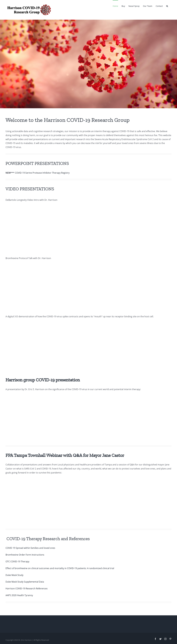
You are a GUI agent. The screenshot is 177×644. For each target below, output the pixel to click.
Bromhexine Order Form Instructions (25, 555)
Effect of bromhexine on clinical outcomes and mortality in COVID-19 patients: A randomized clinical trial (60, 568)
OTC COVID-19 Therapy (17, 561)
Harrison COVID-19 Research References (27, 588)
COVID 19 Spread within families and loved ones (30, 548)
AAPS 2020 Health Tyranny (19, 595)
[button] (167, 6)
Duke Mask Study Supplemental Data (25, 582)
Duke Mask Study (14, 575)
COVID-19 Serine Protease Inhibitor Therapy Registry (42, 173)
